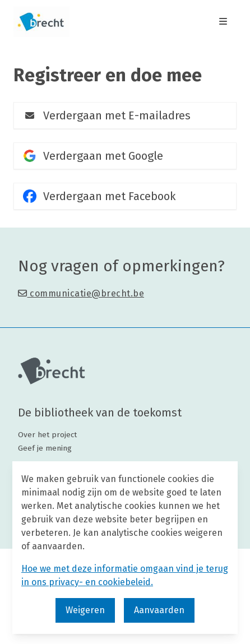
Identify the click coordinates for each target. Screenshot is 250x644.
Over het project (47, 435)
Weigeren (85, 610)
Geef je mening (45, 448)
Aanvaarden (159, 610)
